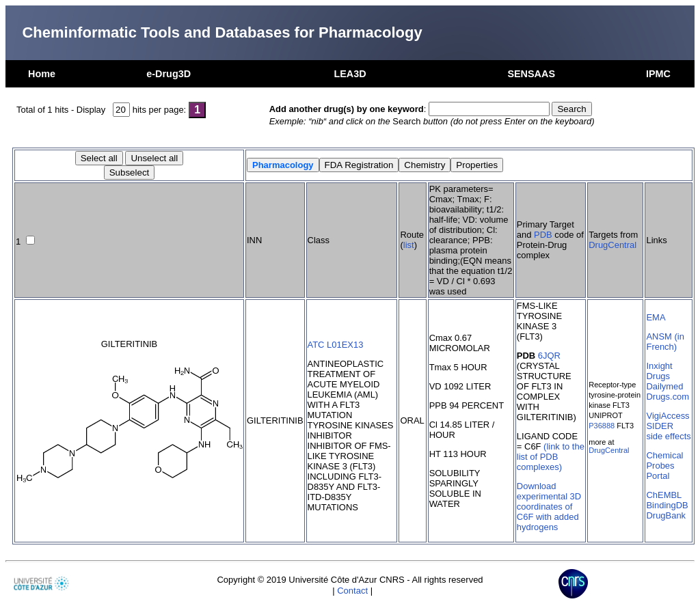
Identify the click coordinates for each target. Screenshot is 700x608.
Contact (352, 591)
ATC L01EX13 (336, 345)
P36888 (602, 426)
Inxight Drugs (659, 371)
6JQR (549, 356)
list (409, 245)
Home (42, 74)
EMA (656, 317)
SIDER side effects (668, 431)
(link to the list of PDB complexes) (551, 457)
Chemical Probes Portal (664, 466)
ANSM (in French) (665, 342)
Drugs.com (668, 397)
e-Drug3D (169, 74)
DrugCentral (612, 245)
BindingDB (667, 505)
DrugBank (666, 515)
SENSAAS (531, 74)
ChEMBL (664, 495)
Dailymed (664, 386)
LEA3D (350, 74)
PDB (543, 235)
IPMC (658, 74)
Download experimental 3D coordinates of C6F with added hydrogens (549, 507)
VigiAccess (668, 416)
